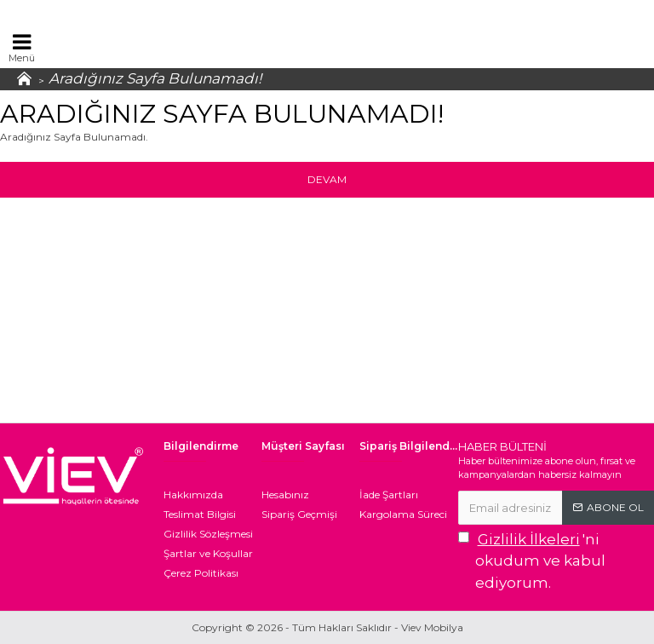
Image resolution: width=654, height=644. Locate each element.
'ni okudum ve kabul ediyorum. (532, 560)
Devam (327, 179)
